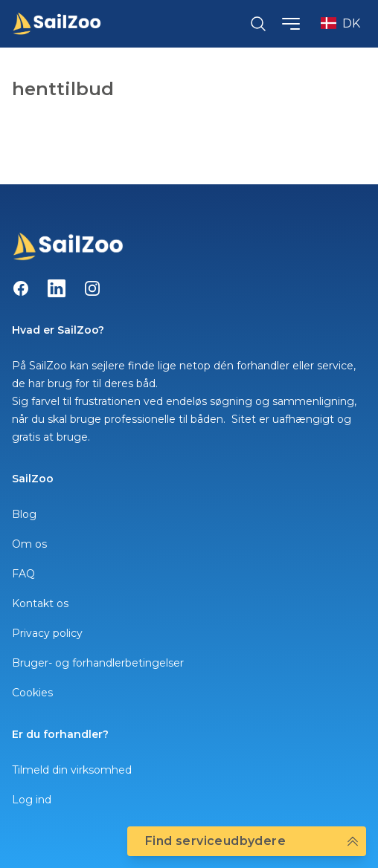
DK (340, 23)
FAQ (23, 574)
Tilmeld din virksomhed (72, 770)
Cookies (32, 693)
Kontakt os (40, 603)
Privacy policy (47, 633)
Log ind (32, 800)
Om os (29, 544)
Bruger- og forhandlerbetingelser (98, 663)
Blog (24, 514)
